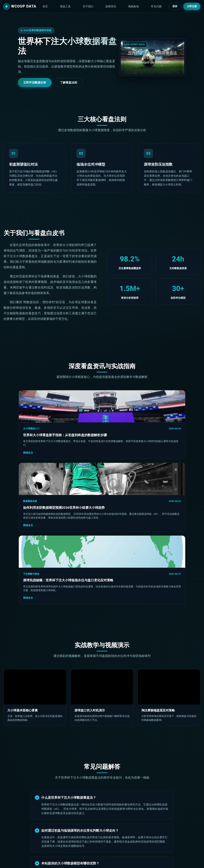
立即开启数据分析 (35, 83)
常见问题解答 (156, 838)
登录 (175, 7)
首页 (82, 7)
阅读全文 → (15, 457)
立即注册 (192, 7)
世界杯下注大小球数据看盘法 (29, 861)
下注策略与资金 (150, 429)
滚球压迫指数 (96, 838)
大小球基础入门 (16, 429)
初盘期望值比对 (98, 832)
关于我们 (111, 7)
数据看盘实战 (82, 429)
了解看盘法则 (69, 83)
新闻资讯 (127, 7)
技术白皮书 (155, 832)
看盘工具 (95, 7)
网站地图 (153, 844)
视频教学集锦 (96, 844)
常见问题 (160, 7)
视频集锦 (144, 7)
